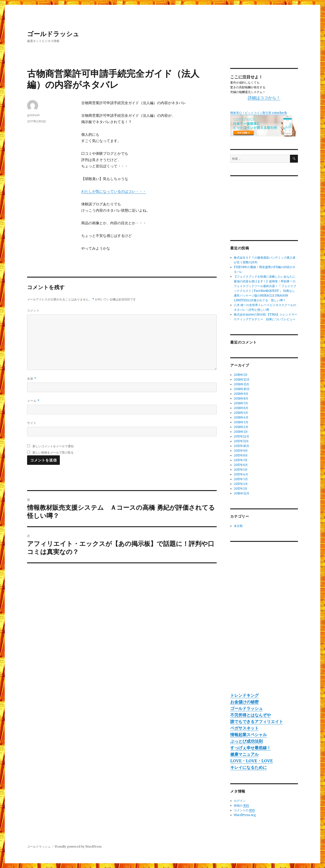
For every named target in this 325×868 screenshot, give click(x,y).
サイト (32, 423)
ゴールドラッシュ (53, 34)
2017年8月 (241, 455)
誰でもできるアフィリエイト (257, 722)
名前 (32, 379)
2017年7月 (241, 460)
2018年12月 (242, 380)
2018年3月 (241, 422)
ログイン (240, 801)
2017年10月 (241, 446)
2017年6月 (241, 465)
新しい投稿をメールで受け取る (53, 452)
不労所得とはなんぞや (251, 715)
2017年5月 (241, 470)
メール (33, 401)
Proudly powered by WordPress (78, 847)
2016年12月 (242, 493)
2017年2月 (241, 484)
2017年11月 (241, 441)
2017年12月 (241, 436)
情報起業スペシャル (248, 735)
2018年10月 (242, 389)
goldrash (34, 115)
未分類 (238, 526)
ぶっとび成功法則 (246, 741)
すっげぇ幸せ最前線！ (251, 748)
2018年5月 (241, 413)
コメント (33, 310)
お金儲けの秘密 (244, 702)
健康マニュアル (244, 754)
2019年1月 (241, 375)
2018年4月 (241, 418)
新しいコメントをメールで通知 (53, 446)
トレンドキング (244, 695)
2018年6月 (241, 408)
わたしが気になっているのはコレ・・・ (114, 191)
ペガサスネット (244, 728)
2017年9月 (241, 451)
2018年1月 (241, 432)
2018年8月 (241, 399)
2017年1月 (241, 489)
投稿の (241, 806)
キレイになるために (248, 767)
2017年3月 (241, 479)
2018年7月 (241, 403)
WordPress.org (245, 815)
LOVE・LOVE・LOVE (252, 761)
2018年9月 (241, 394)
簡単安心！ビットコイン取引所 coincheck (259, 113)
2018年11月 (241, 384)
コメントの (244, 810)
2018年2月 (241, 427)
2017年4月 (241, 474)
